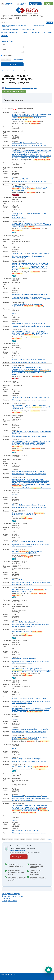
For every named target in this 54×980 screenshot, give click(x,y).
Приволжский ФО (18, 294)
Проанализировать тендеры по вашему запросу (21, 88)
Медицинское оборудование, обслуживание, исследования (31, 545)
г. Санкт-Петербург (34, 759)
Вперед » (49, 839)
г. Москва (28, 179)
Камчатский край (34, 432)
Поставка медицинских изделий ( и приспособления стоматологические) (29, 514)
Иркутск (40, 143)
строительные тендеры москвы (16, 25)
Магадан (47, 253)
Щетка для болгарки (10, 901)
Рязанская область (32, 471)
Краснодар (39, 542)
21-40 (5, 839)
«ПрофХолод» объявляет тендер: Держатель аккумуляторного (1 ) (28, 305)
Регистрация (12, 64)
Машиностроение (18, 146)
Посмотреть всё (19, 857)
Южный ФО (16, 360)
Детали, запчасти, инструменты (36, 146)
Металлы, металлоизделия (21, 256)
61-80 (16, 839)
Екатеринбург (44, 729)
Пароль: (3, 50)
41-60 (11, 839)
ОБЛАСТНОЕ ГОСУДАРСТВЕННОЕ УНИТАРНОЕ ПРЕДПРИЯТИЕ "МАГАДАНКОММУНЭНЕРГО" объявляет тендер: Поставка (32, 225)
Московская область (32, 323)
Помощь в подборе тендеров (14, 91)
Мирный (15, 215)
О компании (47, 33)
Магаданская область (35, 253)
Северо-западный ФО (20, 759)
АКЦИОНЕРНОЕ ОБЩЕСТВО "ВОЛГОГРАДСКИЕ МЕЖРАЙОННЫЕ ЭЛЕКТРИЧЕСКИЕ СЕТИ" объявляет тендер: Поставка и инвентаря (31, 333)
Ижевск (44, 796)
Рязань (41, 471)
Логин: (3, 45)
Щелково (43, 323)
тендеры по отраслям (7, 27)
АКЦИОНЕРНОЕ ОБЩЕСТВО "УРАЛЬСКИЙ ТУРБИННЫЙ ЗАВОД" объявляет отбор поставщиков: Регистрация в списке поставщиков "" (32, 710)
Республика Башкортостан (34, 294)
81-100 (22, 839)
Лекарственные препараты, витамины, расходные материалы (31, 625)
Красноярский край (30, 659)
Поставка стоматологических (27, 632)
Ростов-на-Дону (41, 699)
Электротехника (18, 326)
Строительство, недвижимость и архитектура (27, 297)
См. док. (15, 313)
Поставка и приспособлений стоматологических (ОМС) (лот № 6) (27, 552)
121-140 (36, 839)
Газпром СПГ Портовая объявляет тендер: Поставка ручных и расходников (30, 738)
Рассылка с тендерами (10, 33)
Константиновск (41, 580)
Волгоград (41, 360)
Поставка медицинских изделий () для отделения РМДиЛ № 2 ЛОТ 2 (30, 590)
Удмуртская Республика (33, 796)
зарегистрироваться (17, 850)
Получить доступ (8, 975)
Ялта (36, 622)
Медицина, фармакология (21, 544)
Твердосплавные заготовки (12, 896)
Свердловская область (31, 729)
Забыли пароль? (18, 59)
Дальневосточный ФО (20, 213)
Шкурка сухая (7, 898)
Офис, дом (16, 218)
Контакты (5, 36)
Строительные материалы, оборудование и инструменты (31, 299)
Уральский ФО (17, 729)
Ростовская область (28, 580)
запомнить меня (7, 56)
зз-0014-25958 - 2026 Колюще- (30, 767)
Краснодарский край (28, 542)
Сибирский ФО (17, 143)
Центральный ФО (18, 179)
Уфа (45, 294)
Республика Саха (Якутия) (37, 213)
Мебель (23, 218)
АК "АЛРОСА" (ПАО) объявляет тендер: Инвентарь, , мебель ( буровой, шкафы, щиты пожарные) (30, 189)
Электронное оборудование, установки (37, 326)
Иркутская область (30, 143)
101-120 (29, 839)
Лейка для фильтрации (11, 894)
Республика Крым (27, 622)
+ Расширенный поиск (38, 25)
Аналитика (24, 33)
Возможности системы (10, 29)
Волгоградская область (29, 360)
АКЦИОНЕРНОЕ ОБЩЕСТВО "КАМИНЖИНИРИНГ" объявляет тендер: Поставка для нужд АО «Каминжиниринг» (31, 407)
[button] (49, 970)
